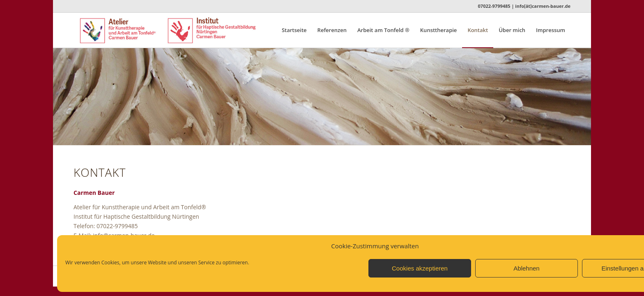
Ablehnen (526, 268)
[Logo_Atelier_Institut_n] (181, 30)
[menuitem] (294, 30)
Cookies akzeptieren (420, 268)
